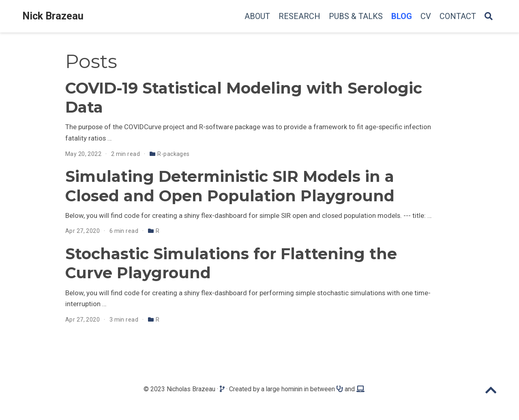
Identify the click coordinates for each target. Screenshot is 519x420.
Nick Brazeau (53, 16)
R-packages (173, 154)
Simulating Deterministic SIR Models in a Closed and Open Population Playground (230, 186)
